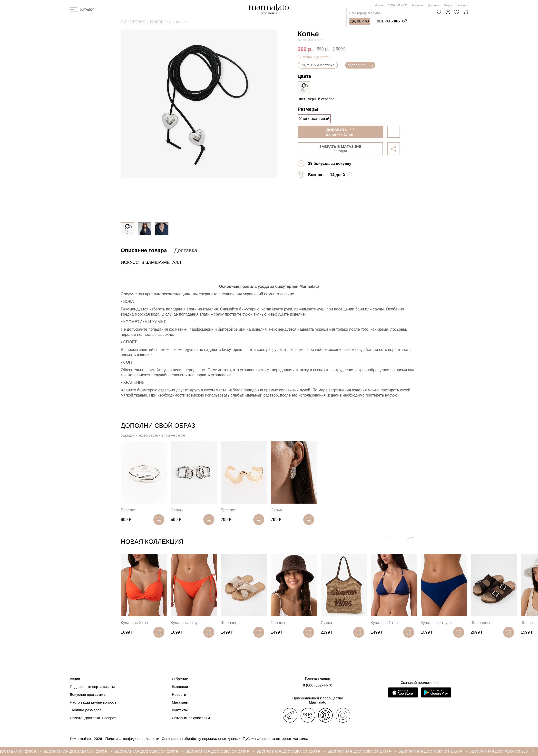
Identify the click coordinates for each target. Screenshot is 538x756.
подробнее (360, 65)
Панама (278, 623)
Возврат (448, 5)
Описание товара (144, 250)
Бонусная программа (88, 694)
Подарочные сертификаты (92, 687)
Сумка (327, 623)
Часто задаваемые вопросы (94, 702)
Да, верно (360, 21)
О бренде (180, 679)
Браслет (128, 510)
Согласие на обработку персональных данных (201, 739)
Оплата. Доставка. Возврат (93, 718)
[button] (412, 543)
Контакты (463, 5)
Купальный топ (134, 623)
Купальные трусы (187, 623)
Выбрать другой (392, 21)
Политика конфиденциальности (132, 739)
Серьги (177, 510)
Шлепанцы (231, 623)
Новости (179, 694)
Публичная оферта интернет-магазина (275, 739)
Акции (75, 679)
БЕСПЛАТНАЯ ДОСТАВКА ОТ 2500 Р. (85, 751)
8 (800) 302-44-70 (398, 5)
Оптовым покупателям (191, 718)
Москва (379, 5)
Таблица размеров (86, 710)
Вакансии (180, 687)
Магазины (418, 5)
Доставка (434, 5)
